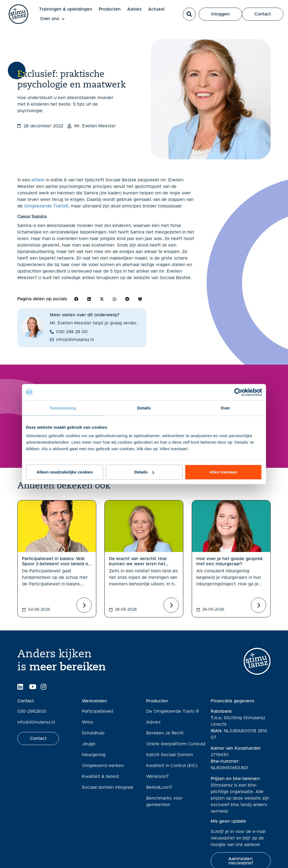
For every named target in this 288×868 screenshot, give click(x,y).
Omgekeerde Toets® (46, 206)
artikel (38, 180)
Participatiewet (98, 711)
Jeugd (88, 744)
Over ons (52, 19)
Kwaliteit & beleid (100, 777)
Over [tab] (225, 408)
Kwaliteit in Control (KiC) (172, 766)
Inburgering (94, 755)
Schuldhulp (93, 733)
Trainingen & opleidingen (66, 9)
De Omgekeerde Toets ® (173, 711)
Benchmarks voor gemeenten (164, 801)
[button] (189, 14)
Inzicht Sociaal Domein (170, 755)
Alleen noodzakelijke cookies (65, 472)
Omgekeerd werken (103, 766)
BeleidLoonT (159, 787)
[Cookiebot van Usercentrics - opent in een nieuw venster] (238, 392)
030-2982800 (32, 711)
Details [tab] (144, 408)
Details (144, 472)
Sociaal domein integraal (108, 787)
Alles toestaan (223, 472)
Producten (110, 9)
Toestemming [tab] (63, 408)
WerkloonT (158, 777)
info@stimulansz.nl (36, 722)
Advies (134, 9)
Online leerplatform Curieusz (176, 744)
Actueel (156, 9)
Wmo (87, 722)
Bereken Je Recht (165, 733)
